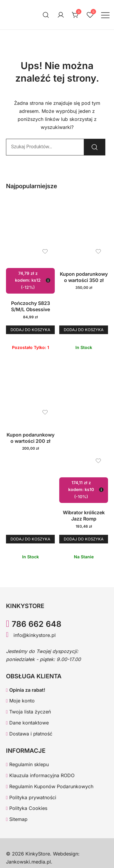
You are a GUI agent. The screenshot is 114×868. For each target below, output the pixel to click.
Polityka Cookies (27, 808)
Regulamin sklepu (27, 764)
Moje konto (20, 701)
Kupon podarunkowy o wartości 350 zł (84, 277)
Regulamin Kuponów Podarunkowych (50, 786)
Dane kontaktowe (27, 723)
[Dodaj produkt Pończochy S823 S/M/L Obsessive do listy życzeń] (45, 251)
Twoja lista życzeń (28, 712)
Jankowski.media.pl (28, 862)
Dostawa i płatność (29, 734)
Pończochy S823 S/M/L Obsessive (31, 306)
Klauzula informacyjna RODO (40, 775)
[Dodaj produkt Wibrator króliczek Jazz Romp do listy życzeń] (98, 461)
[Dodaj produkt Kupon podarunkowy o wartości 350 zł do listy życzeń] (98, 251)
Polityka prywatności (31, 797)
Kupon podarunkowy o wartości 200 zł (31, 438)
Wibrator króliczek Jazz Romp (84, 516)
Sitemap (17, 819)
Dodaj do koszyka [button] (30, 330)
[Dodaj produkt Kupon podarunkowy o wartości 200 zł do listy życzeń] (45, 412)
